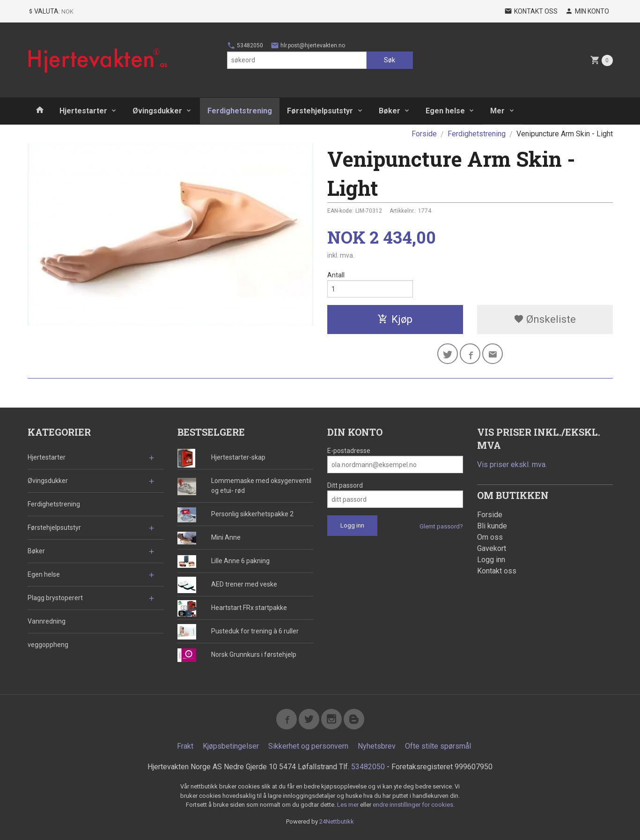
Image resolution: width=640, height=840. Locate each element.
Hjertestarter (83, 111)
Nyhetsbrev (377, 746)
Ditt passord (345, 485)
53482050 (245, 45)
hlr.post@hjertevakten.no (308, 45)
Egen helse (445, 111)
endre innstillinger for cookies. (414, 805)
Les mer (349, 805)
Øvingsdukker (157, 111)
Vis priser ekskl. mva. (512, 465)
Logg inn (491, 560)
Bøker (390, 111)
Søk (390, 60)
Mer (497, 111)
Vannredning (47, 621)
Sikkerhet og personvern (308, 746)
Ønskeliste (545, 319)
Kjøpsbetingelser (231, 746)
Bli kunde (492, 526)
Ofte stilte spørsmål (438, 746)
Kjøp (395, 319)
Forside (424, 134)
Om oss (490, 537)
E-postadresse (349, 451)
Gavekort (492, 548)
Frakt (185, 746)
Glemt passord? (441, 526)
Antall (336, 275)
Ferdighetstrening (240, 111)
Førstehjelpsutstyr (320, 111)
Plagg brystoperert (55, 598)
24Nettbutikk (337, 821)
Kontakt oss (497, 571)
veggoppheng (48, 645)
